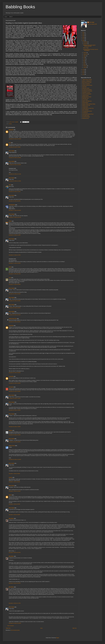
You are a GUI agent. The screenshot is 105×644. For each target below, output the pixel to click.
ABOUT (11, 17)
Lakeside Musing (85, 95)
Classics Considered (86, 84)
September (86, 54)
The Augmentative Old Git (87, 111)
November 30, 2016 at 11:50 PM (15, 460)
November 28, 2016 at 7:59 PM (15, 427)
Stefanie (10, 430)
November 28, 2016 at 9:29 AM (15, 322)
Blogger (58, 638)
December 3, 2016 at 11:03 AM (15, 491)
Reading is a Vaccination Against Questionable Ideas (89, 46)
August (85, 56)
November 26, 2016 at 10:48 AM (15, 158)
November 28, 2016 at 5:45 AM (15, 294)
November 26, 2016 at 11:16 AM (15, 181)
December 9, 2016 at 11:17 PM (15, 603)
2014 (83, 71)
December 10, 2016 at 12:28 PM (15, 623)
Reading (10, 124)
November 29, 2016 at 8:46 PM (15, 442)
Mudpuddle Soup (85, 98)
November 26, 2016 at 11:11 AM (15, 174)
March (85, 64)
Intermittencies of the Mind (87, 91)
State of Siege (86, 48)
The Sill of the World (86, 117)
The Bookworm (12, 205)
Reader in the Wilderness (87, 101)
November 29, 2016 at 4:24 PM (15, 435)
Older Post (74, 628)
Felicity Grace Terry (13, 319)
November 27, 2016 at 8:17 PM (15, 274)
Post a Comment (11, 626)
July (84, 57)
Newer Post (8, 628)
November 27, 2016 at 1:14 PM (15, 235)
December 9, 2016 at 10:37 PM (15, 553)
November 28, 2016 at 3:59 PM (15, 383)
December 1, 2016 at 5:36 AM (14, 474)
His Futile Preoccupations (87, 90)
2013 (83, 73)
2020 (83, 34)
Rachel (10, 495)
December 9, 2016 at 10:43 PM (15, 583)
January (85, 67)
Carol (10, 278)
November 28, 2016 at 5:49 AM (15, 301)
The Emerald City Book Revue (88, 114)
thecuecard (11, 387)
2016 (83, 41)
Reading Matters (85, 103)
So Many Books (85, 107)
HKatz (10, 267)
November (85, 44)
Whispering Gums (85, 118)
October (85, 53)
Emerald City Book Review (87, 85)
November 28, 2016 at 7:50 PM (15, 410)
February (85, 66)
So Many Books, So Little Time (88, 108)
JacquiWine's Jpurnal (86, 93)
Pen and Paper (85, 100)
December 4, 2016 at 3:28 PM (14, 515)
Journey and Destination (87, 94)
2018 (83, 37)
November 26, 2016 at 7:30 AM (15, 147)
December (85, 42)
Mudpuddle (11, 130)
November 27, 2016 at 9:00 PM (15, 284)
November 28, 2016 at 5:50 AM (15, 308)
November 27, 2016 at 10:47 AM (15, 217)
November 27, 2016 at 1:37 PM (15, 255)
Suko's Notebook (85, 110)
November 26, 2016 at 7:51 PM (15, 192)
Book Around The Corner (87, 82)
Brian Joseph (11, 151)
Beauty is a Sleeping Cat (87, 81)
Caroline (10, 477)
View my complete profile (92, 24)
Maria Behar (11, 518)
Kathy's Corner (12, 446)
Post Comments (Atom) (15, 630)
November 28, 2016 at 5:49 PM (15, 391)
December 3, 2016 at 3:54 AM (14, 482)
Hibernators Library (86, 88)
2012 (83, 74)
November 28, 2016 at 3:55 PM (15, 373)
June (84, 59)
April (84, 62)
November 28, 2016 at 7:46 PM (15, 398)
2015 (83, 69)
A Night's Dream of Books (87, 80)
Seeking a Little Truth (86, 105)
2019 (83, 36)
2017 (83, 39)
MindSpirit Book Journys (87, 97)
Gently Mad (11, 326)
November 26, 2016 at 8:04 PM (15, 201)
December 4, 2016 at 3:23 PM (14, 504)
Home (6, 17)
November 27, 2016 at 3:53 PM (15, 263)
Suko (10, 185)
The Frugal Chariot (86, 116)
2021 (83, 32)
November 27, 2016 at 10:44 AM (15, 210)
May (84, 61)
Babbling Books (20, 7)
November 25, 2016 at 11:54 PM (15, 139)
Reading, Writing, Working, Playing (89, 104)
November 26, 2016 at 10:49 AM (15, 165)
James (10, 221)
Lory (10, 143)
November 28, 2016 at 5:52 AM (15, 315)
